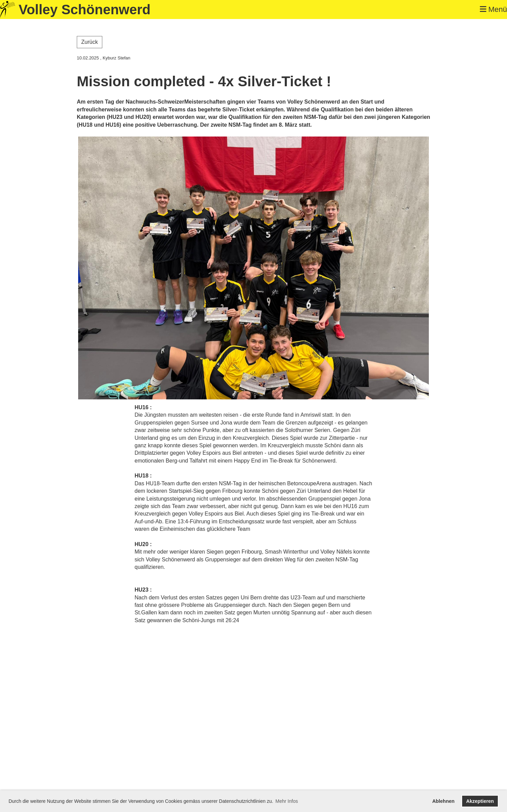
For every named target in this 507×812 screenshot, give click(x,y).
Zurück (90, 42)
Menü (493, 9)
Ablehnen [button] (443, 801)
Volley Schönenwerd (85, 10)
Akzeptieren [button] (480, 801)
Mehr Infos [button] (287, 801)
